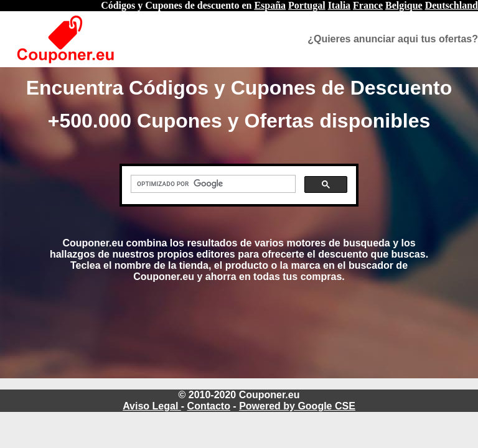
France (368, 5)
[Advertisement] (239, 342)
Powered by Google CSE (297, 406)
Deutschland (452, 5)
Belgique (404, 5)
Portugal (307, 5)
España (270, 5)
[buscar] (212, 184)
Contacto (209, 406)
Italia (339, 5)
